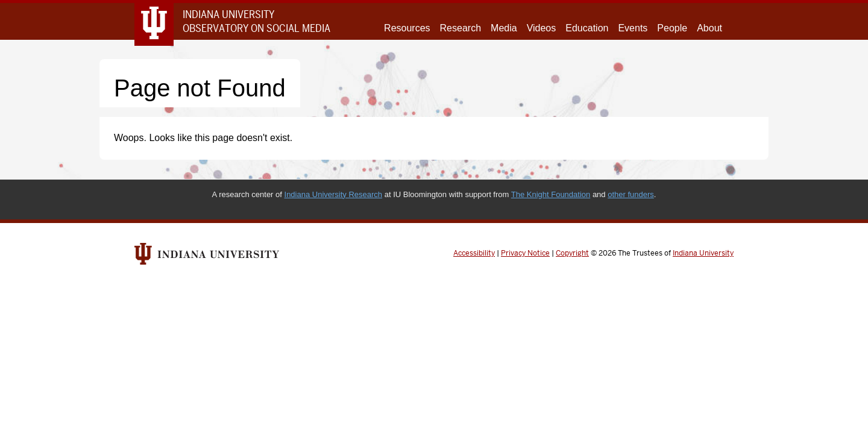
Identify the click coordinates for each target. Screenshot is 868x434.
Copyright (572, 253)
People (672, 28)
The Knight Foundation (551, 194)
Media (504, 28)
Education (587, 28)
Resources (407, 28)
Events (633, 28)
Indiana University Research (334, 194)
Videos (542, 28)
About (709, 28)
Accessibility (474, 253)
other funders (631, 194)
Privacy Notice (525, 253)
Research (461, 28)
